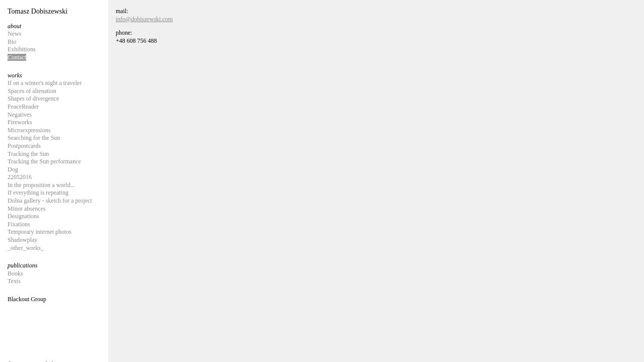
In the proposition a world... (41, 185)
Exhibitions (21, 49)
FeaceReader (23, 107)
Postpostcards (24, 146)
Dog (13, 169)
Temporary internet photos (39, 232)
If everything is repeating (38, 193)
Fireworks (20, 122)
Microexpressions (29, 130)
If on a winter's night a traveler (45, 83)
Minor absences (27, 209)
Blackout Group (27, 299)
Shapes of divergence (33, 99)
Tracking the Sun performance (44, 161)
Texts (14, 281)
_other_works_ (26, 248)
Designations (23, 216)
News (14, 34)
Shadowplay (22, 240)
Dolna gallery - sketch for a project (50, 201)
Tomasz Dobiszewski (37, 11)
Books (15, 274)
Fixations (19, 224)
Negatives (20, 115)
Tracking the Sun (28, 154)
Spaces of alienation (32, 91)
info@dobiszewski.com (144, 19)
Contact (17, 57)
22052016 (20, 177)
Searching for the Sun (34, 138)
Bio (12, 42)
